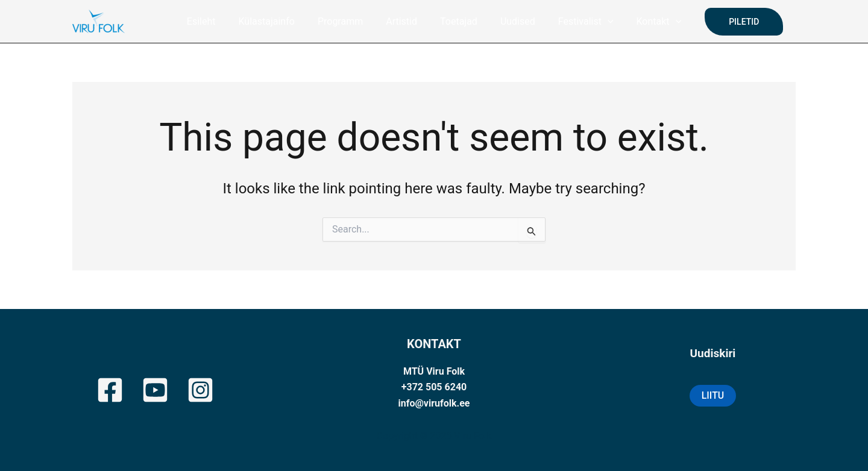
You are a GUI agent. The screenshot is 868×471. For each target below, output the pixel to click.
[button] (729, 22)
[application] (599, 22)
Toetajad (457, 21)
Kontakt (646, 22)
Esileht (214, 21)
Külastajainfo (275, 21)
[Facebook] (110, 390)
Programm (346, 21)
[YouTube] (155, 390)
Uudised (512, 21)
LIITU (713, 395)
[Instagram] (200, 390)
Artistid (403, 21)
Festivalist (577, 22)
